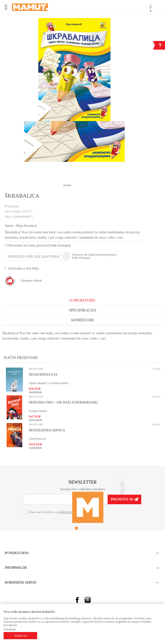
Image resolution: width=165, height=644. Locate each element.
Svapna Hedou (38, 411)
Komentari (83, 320)
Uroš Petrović (37, 439)
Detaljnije (10, 629)
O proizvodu (82, 300)
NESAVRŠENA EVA (43, 375)
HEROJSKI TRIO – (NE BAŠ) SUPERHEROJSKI (63, 402)
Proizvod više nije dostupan (34, 257)
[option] (74, 70)
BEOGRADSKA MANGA (47, 430)
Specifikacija (83, 310)
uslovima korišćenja (73, 512)
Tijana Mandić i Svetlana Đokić (49, 383)
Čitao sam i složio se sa (57, 512)
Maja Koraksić (27, 226)
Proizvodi (12, 206)
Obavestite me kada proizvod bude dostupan (38, 245)
